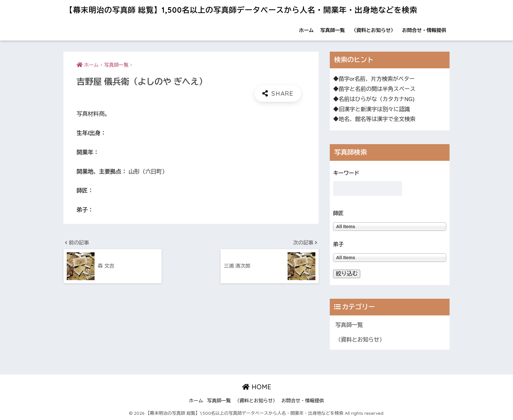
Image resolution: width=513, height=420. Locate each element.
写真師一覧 (333, 30)
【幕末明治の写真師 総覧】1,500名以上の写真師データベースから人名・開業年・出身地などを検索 (241, 10)
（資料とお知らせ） (373, 30)
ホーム (306, 30)
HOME (257, 387)
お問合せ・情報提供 (424, 30)
